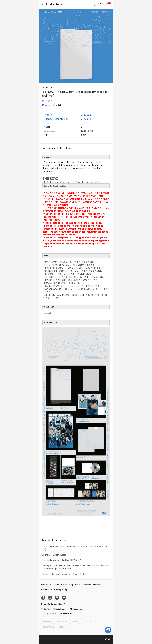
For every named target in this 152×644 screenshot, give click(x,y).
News (78, 584)
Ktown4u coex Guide (50, 584)
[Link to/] (101, 4)
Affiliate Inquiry (60, 609)
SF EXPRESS (48, 627)
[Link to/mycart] (108, 4)
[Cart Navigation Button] (108, 4)
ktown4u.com (66, 613)
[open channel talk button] (108, 630)
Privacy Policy (61, 589)
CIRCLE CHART (62, 622)
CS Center (46, 609)
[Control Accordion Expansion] (76, 604)
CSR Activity (47, 589)
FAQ (71, 584)
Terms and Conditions (92, 584)
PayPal (75, 622)
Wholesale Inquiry (77, 609)
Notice (64, 584)
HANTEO (47, 622)
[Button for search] (95, 4)
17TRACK (87, 622)
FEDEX (60, 627)
